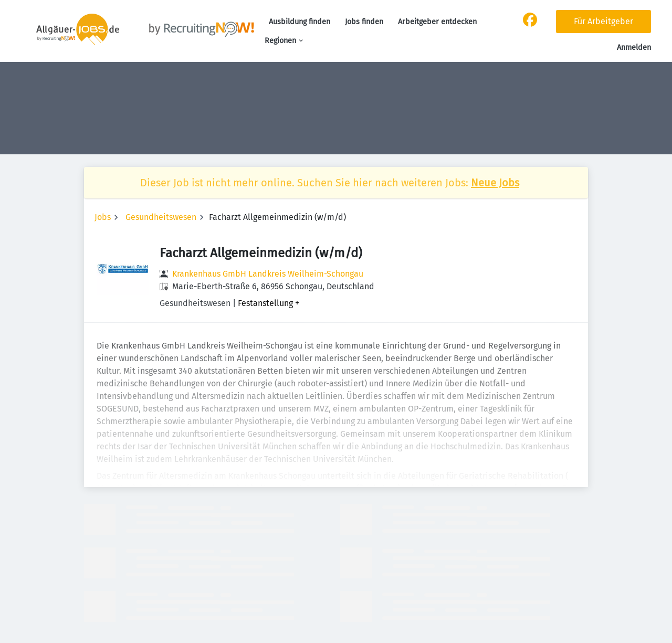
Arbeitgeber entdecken (437, 22)
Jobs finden (364, 22)
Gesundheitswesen (161, 217)
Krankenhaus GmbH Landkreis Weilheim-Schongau (268, 274)
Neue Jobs (495, 183)
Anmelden (634, 48)
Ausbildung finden (300, 22)
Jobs (103, 217)
